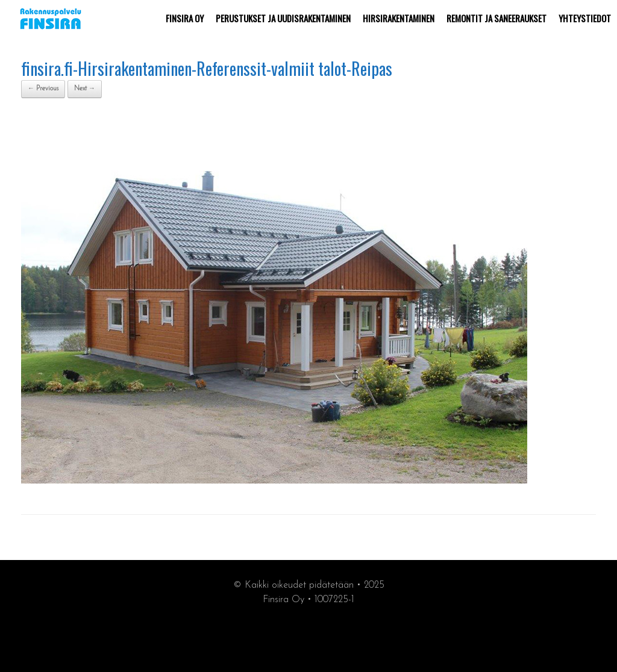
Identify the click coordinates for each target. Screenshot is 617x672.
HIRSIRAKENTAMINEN (399, 18)
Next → (85, 89)
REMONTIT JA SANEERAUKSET (496, 18)
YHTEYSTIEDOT (585, 18)
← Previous (43, 89)
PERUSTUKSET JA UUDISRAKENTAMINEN (283, 18)
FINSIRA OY (185, 18)
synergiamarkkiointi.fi (309, 637)
